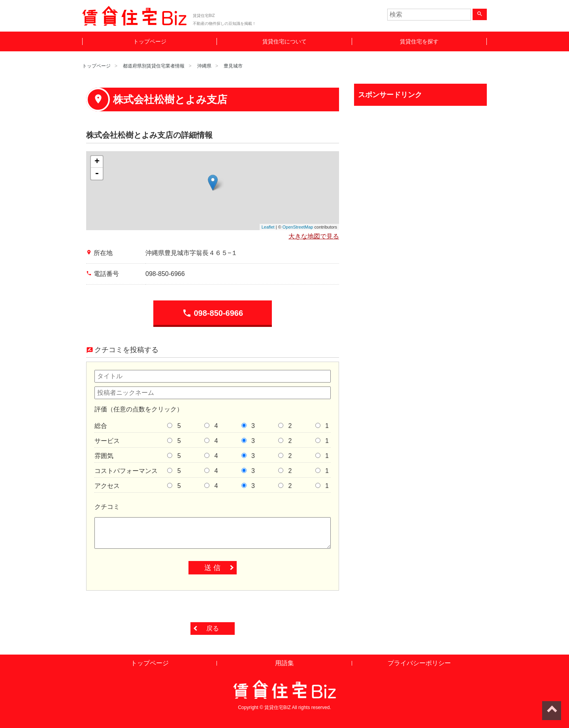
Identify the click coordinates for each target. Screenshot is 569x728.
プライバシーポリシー (419, 663)
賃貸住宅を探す (419, 41)
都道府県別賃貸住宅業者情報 (154, 66)
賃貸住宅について (284, 41)
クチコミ (107, 507)
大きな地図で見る (314, 236)
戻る (213, 628)
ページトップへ (552, 711)
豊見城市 (233, 66)
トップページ (150, 41)
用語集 (284, 663)
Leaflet (268, 227)
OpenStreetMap (298, 227)
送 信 (212, 568)
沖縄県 (204, 66)
